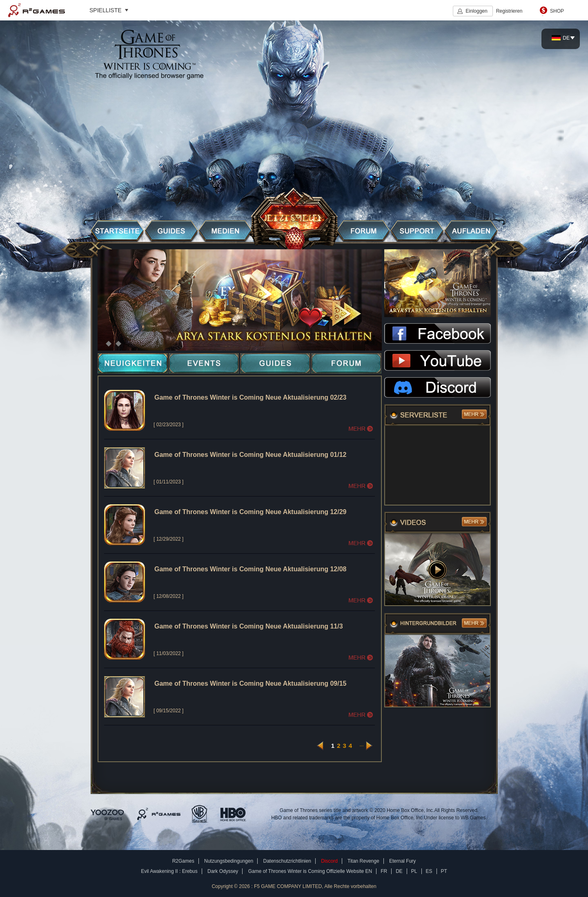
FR (384, 871)
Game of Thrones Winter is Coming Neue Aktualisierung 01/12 (250, 455)
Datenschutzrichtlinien (287, 861)
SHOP (557, 11)
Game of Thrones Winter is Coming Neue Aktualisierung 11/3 (249, 626)
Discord (329, 861)
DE (561, 38)
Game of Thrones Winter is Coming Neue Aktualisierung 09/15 (250, 683)
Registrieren (509, 11)
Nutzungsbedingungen (229, 861)
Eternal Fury (402, 861)
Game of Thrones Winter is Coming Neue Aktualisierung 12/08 (250, 569)
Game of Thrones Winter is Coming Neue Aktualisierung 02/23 (250, 397)
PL (414, 871)
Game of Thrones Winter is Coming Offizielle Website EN (310, 871)
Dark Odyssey (223, 871)
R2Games (37, 10)
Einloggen (476, 11)
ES (429, 871)
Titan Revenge (363, 861)
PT (444, 871)
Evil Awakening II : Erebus (169, 871)
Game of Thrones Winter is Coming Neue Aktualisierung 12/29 (250, 512)
